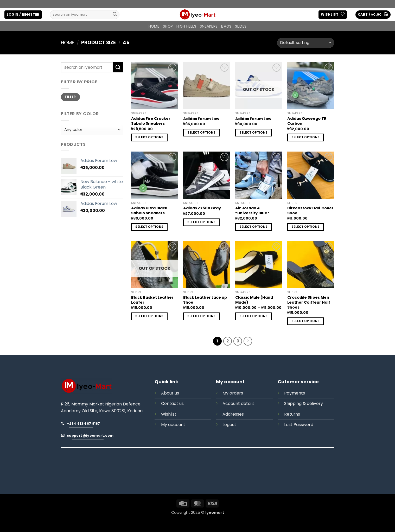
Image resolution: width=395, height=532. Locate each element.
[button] (23, 15)
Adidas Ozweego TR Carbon (307, 121)
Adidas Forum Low (201, 119)
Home (154, 26)
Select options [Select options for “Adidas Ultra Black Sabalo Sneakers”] (149, 227)
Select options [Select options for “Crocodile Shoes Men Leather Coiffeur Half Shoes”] (306, 321)
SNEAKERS (209, 26)
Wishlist (169, 414)
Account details (238, 403)
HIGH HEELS (186, 26)
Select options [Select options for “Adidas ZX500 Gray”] (202, 222)
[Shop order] (306, 43)
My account (173, 425)
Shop (168, 26)
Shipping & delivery (304, 403)
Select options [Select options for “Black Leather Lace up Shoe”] (202, 316)
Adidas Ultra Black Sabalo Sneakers (149, 211)
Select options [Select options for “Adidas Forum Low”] (202, 133)
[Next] (248, 341)
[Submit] (115, 15)
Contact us (172, 403)
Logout (229, 425)
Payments (295, 393)
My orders (233, 393)
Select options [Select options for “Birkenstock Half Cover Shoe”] (306, 227)
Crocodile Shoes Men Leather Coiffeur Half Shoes (309, 302)
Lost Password (299, 425)
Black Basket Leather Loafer (152, 300)
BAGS (226, 26)
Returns (292, 414)
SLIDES (241, 26)
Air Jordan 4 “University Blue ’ (252, 211)
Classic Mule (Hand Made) (254, 300)
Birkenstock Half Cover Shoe (310, 211)
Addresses (233, 414)
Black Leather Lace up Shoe (205, 300)
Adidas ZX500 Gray (202, 208)
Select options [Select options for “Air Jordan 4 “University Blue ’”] (254, 227)
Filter (70, 97)
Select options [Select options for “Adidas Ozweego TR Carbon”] (306, 137)
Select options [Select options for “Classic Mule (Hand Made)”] (254, 316)
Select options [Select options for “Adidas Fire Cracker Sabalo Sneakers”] (149, 137)
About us (170, 393)
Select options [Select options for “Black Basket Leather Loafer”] (149, 316)
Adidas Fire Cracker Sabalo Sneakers (151, 121)
